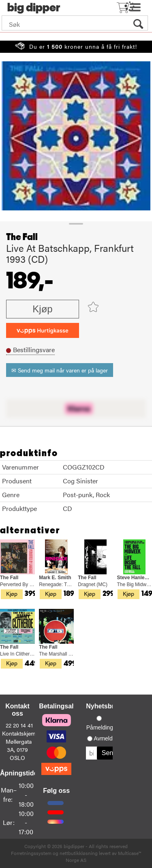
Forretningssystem (31, 853)
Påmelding (100, 727)
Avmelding (107, 738)
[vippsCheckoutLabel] (43, 330)
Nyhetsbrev (104, 706)
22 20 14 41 (19, 725)
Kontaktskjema (20, 733)
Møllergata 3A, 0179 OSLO (19, 749)
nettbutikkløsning (79, 853)
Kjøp (42, 309)
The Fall (22, 237)
